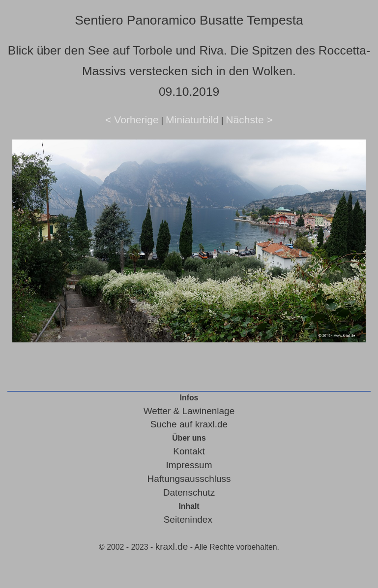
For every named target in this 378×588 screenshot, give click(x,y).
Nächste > (249, 120)
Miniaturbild (192, 120)
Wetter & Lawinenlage (189, 411)
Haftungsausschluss (189, 479)
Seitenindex (188, 519)
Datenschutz (189, 492)
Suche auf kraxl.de (189, 424)
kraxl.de (172, 546)
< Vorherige (132, 120)
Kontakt (189, 451)
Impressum (189, 465)
